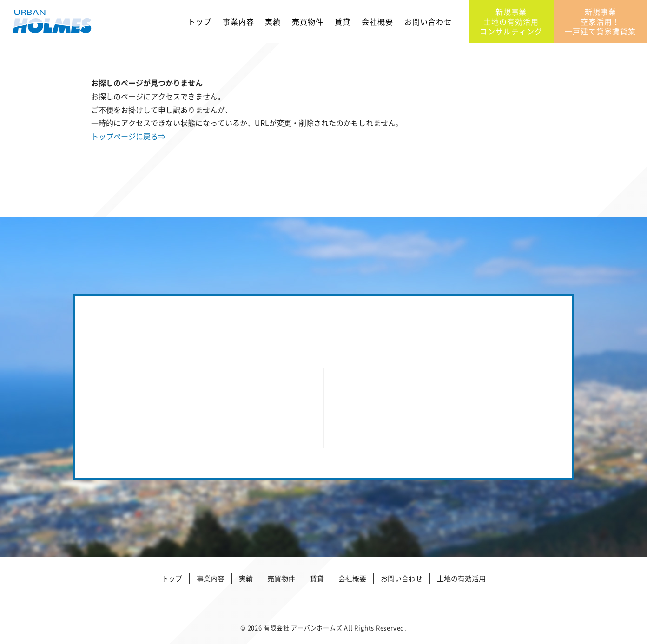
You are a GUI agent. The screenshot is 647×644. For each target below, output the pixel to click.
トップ (200, 23)
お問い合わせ (428, 23)
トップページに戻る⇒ (128, 136)
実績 (273, 23)
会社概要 (377, 23)
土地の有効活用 (461, 578)
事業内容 (238, 23)
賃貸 (343, 23)
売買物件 (308, 23)
